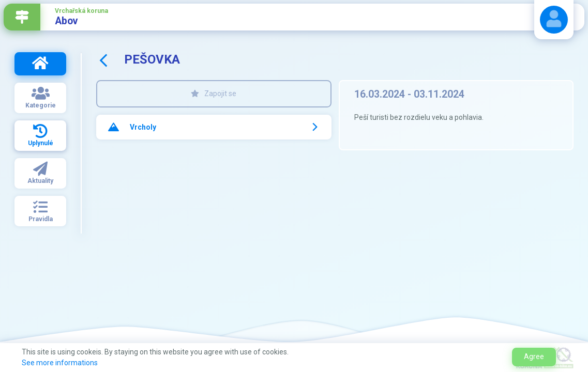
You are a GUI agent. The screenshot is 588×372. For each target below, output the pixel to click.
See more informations (60, 363)
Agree (534, 357)
